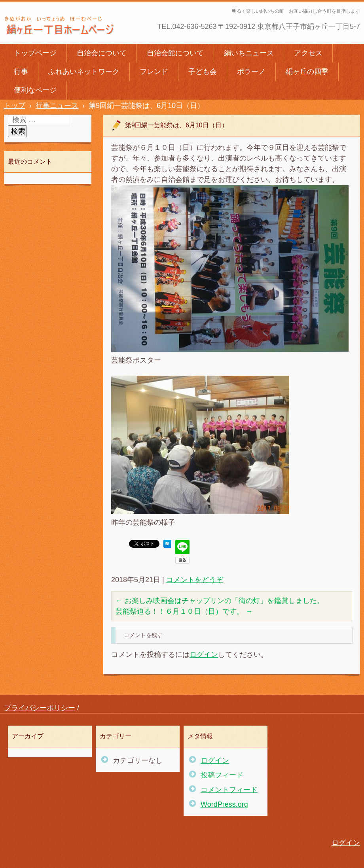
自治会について (102, 53)
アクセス (308, 53)
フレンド (154, 72)
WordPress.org (224, 804)
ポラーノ (251, 72)
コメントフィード (229, 790)
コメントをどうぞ (195, 580)
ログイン (204, 654)
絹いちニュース (249, 53)
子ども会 (203, 72)
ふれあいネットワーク (84, 72)
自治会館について (175, 53)
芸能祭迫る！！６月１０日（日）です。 (184, 611)
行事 (21, 72)
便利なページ (35, 90)
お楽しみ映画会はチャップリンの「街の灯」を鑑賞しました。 (220, 601)
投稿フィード (222, 775)
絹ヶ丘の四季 (307, 72)
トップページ (35, 53)
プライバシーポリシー (40, 708)
